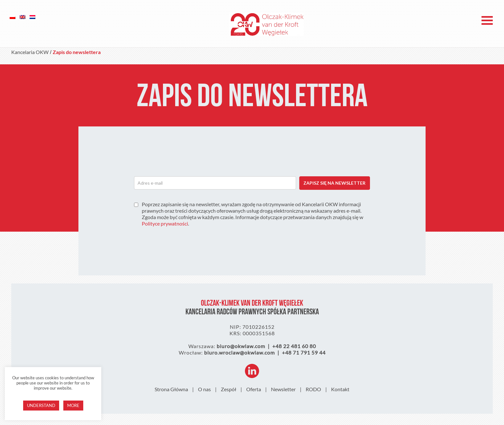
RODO (313, 389)
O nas (204, 389)
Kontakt (340, 389)
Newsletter (283, 389)
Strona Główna (171, 389)
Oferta (254, 389)
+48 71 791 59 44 (304, 352)
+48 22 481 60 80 (294, 346)
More (73, 405)
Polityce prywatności (165, 223)
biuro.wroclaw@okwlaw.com (239, 352)
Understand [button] (41, 405)
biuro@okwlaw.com (241, 346)
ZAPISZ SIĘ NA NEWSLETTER (334, 183)
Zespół (229, 389)
